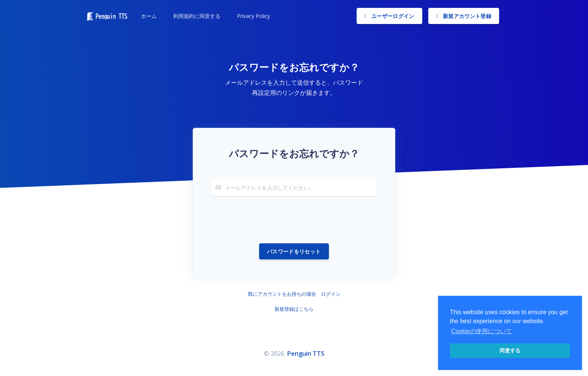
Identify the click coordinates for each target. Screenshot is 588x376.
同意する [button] (510, 351)
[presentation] (268, 220)
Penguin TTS (306, 354)
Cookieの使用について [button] (481, 331)
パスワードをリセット (294, 251)
